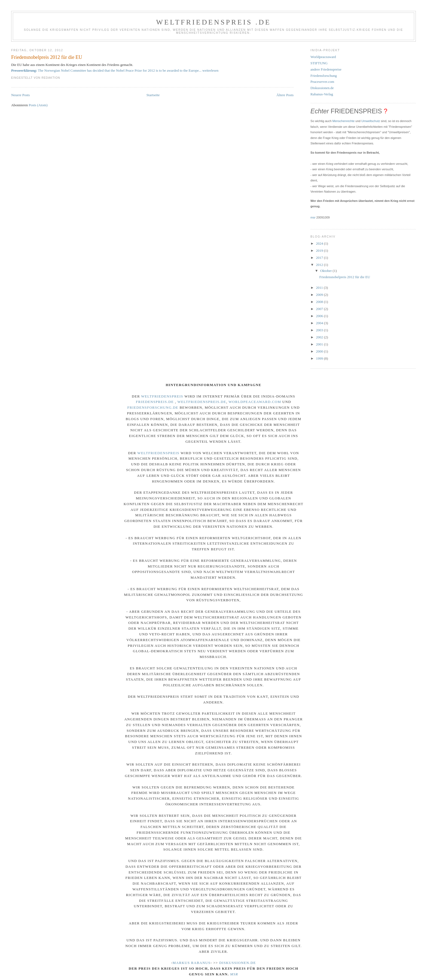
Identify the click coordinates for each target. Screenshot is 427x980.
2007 (320, 309)
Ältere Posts (285, 95)
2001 (320, 344)
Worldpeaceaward (323, 57)
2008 (320, 302)
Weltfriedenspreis (162, 396)
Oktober (327, 271)
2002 (320, 337)
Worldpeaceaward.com (255, 402)
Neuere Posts (20, 95)
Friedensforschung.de (153, 407)
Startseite (153, 95)
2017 (320, 258)
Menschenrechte (344, 121)
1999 (320, 358)
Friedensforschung (324, 76)
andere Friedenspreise (326, 69)
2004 (320, 323)
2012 (320, 265)
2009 (320, 295)
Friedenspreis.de (155, 402)
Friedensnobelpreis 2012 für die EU (47, 57)
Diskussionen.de (322, 88)
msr (313, 217)
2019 (320, 251)
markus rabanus (192, 963)
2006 (320, 316)
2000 (320, 351)
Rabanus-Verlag (322, 94)
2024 (320, 243)
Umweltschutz (371, 121)
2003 (320, 330)
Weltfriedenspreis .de (213, 22)
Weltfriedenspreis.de (202, 402)
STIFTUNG (319, 63)
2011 (320, 288)
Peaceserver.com (322, 82)
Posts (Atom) (38, 105)
